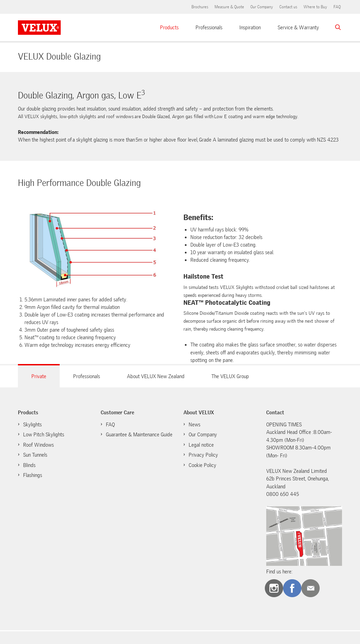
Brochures (200, 7)
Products (169, 28)
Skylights (32, 425)
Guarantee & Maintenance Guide (139, 435)
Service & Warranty (298, 28)
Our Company (262, 7)
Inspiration (250, 28)
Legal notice (201, 445)
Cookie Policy (202, 465)
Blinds (29, 465)
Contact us (288, 7)
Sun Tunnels (35, 455)
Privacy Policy (203, 455)
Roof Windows (38, 445)
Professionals (209, 28)
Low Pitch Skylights (44, 435)
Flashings (33, 475)
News (194, 425)
